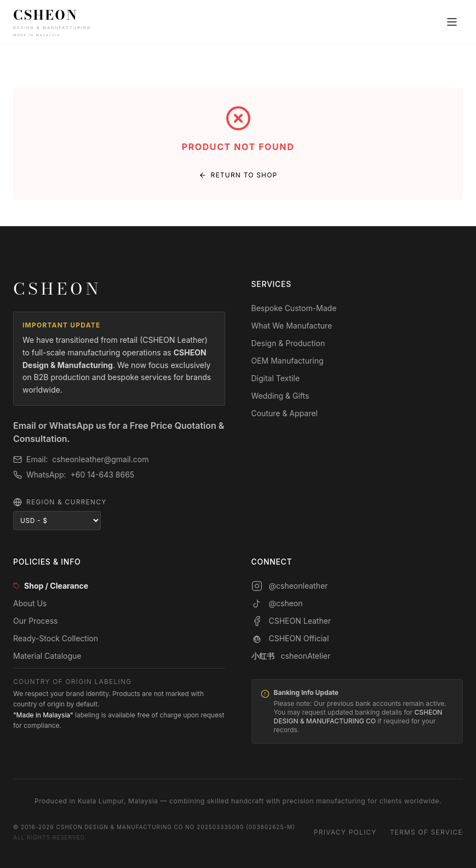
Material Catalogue (47, 656)
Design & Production (288, 343)
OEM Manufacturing (288, 361)
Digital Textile (276, 378)
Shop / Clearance (51, 586)
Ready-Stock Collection (56, 638)
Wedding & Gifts (280, 396)
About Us (30, 603)
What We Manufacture (292, 326)
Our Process (36, 621)
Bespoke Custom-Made (294, 308)
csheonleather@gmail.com (100, 459)
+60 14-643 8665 (103, 475)
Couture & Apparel (285, 413)
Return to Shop (238, 175)
